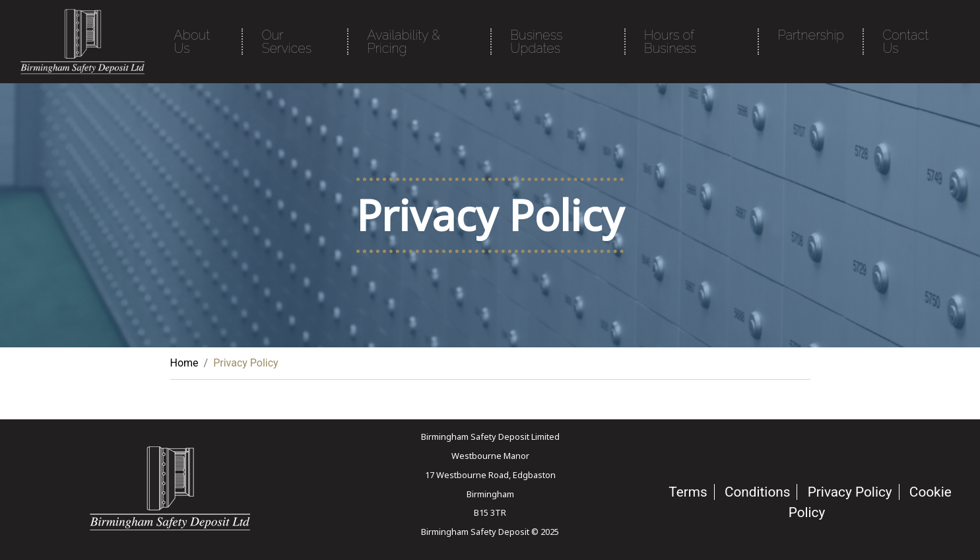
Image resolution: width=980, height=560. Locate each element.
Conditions (758, 492)
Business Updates (536, 42)
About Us (192, 42)
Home (184, 363)
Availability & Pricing (404, 42)
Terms (688, 492)
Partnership (811, 35)
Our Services (286, 42)
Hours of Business (670, 42)
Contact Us (905, 42)
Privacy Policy (850, 492)
